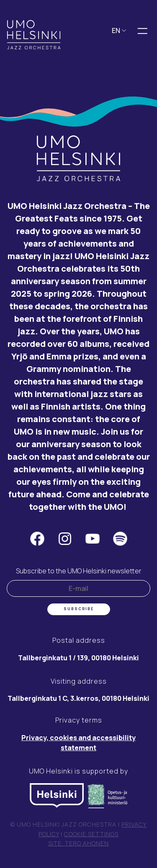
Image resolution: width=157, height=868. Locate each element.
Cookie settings (91, 834)
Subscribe (79, 609)
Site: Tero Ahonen (78, 843)
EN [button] (119, 31)
